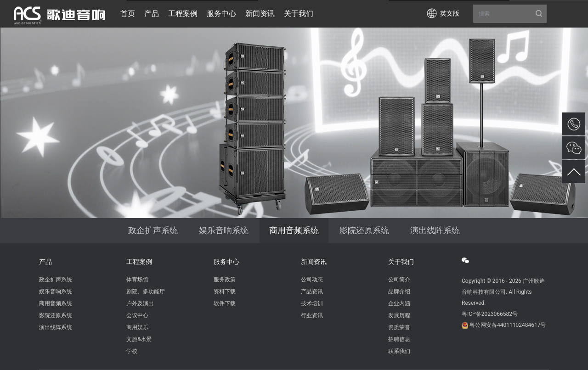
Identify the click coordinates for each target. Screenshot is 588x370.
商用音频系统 (294, 230)
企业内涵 (399, 303)
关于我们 (401, 262)
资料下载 (225, 292)
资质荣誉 (399, 327)
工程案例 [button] (183, 14)
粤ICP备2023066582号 (490, 314)
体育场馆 (137, 280)
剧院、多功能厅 (146, 292)
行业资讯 (312, 315)
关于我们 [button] (299, 14)
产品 (45, 262)
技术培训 (312, 303)
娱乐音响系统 (224, 230)
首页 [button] (128, 14)
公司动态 (312, 280)
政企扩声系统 (153, 230)
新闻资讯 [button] (260, 14)
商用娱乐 (137, 327)
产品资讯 (312, 292)
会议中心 (137, 315)
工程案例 (139, 262)
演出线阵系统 (435, 230)
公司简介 (399, 280)
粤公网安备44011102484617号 (508, 325)
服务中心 (226, 262)
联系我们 (399, 351)
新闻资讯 (314, 262)
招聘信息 (399, 339)
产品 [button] (152, 14)
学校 (132, 351)
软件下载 (225, 303)
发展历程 (399, 315)
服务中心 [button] (221, 14)
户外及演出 (140, 303)
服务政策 (225, 280)
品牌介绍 (399, 292)
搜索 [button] (510, 14)
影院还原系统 (364, 230)
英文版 (450, 13)
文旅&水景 (139, 339)
